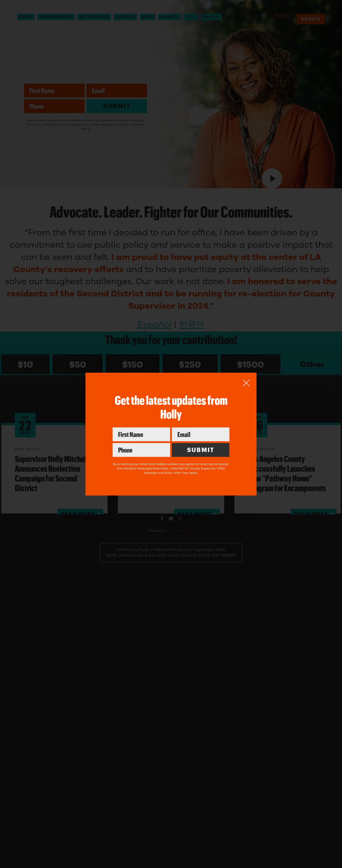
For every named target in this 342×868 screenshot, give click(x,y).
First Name (141, 427)
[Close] (246, 383)
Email (201, 427)
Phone (141, 443)
